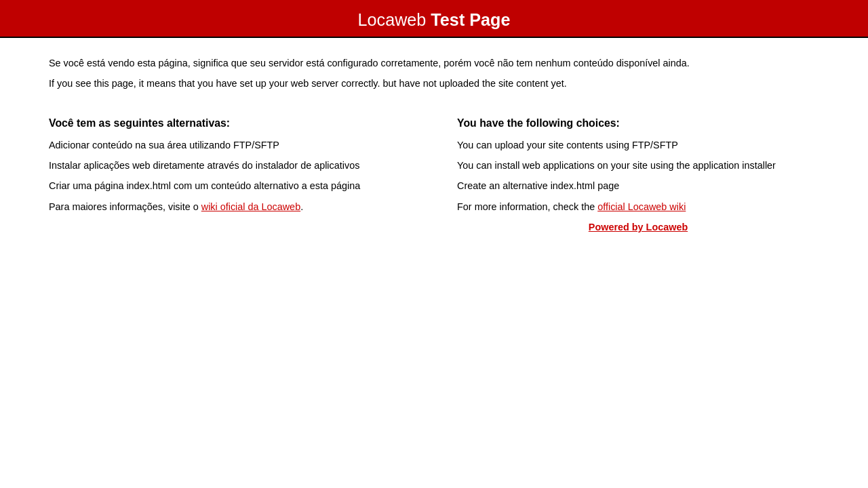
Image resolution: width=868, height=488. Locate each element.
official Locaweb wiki (642, 207)
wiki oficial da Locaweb (251, 207)
